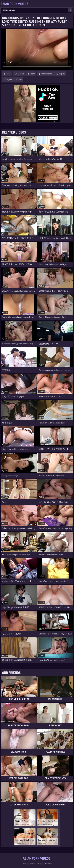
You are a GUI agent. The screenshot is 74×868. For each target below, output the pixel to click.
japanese (21, 74)
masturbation (47, 74)
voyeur (9, 79)
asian (9, 74)
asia (20, 79)
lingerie (62, 74)
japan (33, 74)
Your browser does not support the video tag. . (37, 49)
